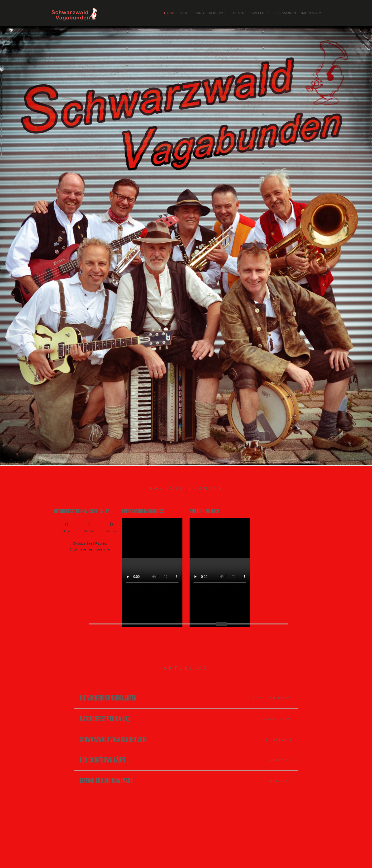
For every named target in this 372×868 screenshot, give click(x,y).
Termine (239, 13)
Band (199, 13)
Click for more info (90, 549)
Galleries (260, 13)
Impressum (311, 13)
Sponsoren (285, 13)
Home (169, 13)
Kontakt (217, 13)
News (185, 13)
